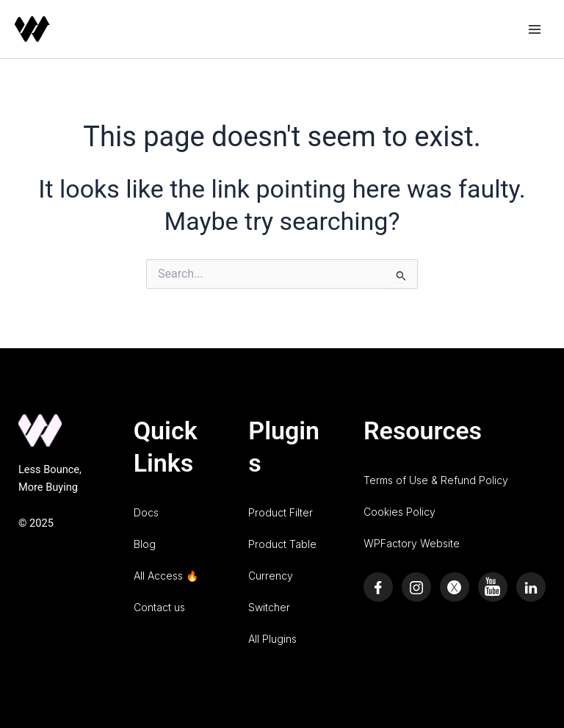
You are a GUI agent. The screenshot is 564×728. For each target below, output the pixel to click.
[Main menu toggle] (535, 29)
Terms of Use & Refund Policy (436, 480)
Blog (145, 544)
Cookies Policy (399, 512)
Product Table (282, 544)
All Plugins (272, 639)
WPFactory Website (412, 543)
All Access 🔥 (166, 576)
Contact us (159, 607)
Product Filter (281, 512)
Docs (146, 512)
